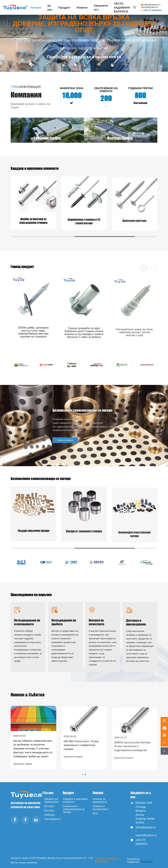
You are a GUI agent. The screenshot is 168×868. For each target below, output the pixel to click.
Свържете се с (101, 7)
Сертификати (52, 819)
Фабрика (50, 815)
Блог (96, 813)
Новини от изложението (101, 808)
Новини (82, 7)
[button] (144, 268)
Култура (49, 810)
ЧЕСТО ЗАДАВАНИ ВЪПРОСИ (122, 7)
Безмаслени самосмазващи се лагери (74, 809)
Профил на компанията (51, 800)
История (49, 806)
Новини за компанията (100, 800)
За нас (50, 7)
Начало (36, 7)
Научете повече (77, 440)
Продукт (64, 7)
